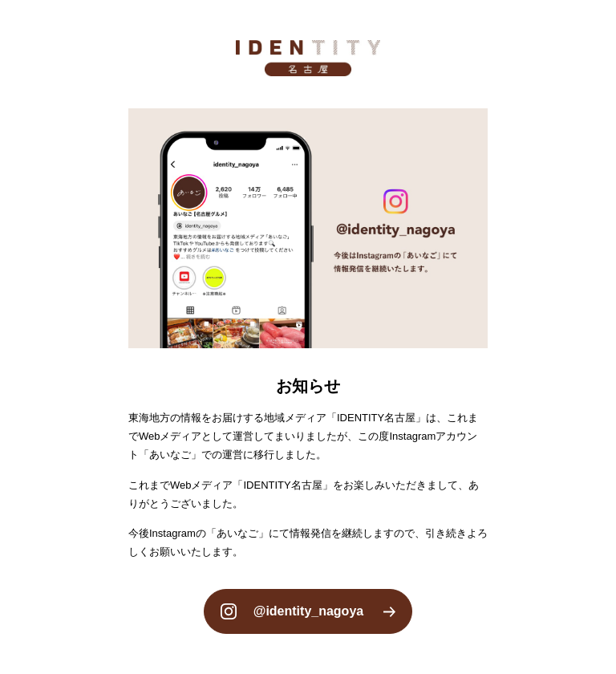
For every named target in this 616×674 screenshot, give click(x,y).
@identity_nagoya (308, 611)
